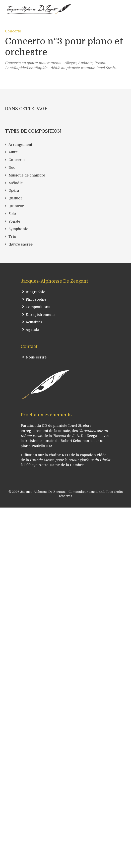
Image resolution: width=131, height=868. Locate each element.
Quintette (16, 206)
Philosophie (36, 299)
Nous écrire (36, 357)
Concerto (13, 31)
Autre (13, 152)
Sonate (14, 221)
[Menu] (120, 9)
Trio (12, 237)
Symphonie (18, 229)
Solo (12, 214)
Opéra (14, 190)
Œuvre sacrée (21, 244)
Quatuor (15, 198)
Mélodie (16, 183)
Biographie (35, 292)
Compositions (38, 307)
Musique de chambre (27, 175)
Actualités (34, 322)
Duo (12, 168)
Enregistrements (41, 315)
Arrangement (20, 145)
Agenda (32, 330)
